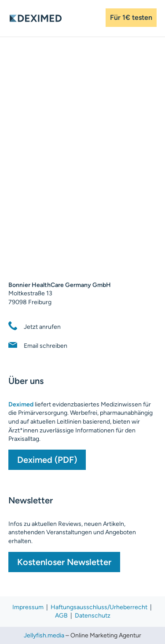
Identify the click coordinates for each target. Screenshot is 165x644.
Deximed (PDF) (47, 460)
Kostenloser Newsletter (64, 562)
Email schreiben (46, 346)
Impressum (28, 607)
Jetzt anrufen (42, 327)
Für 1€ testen (131, 17)
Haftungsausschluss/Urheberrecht (99, 607)
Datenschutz (93, 616)
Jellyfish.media (44, 635)
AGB (62, 616)
